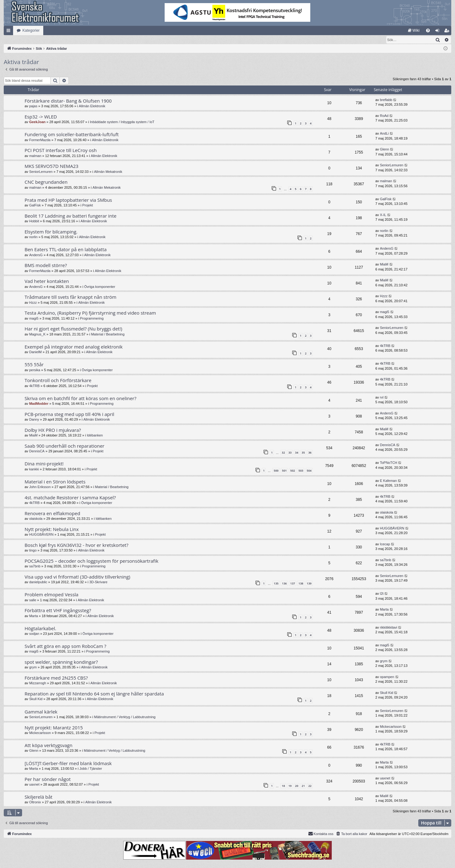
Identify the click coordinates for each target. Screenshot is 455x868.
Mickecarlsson (40, 733)
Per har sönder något (48, 779)
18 (283, 786)
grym (33, 667)
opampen (387, 677)
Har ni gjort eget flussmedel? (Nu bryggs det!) (73, 329)
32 (283, 453)
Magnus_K (38, 335)
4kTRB (385, 346)
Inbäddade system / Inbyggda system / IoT (122, 122)
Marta (34, 616)
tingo (33, 551)
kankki (34, 469)
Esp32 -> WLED (41, 117)
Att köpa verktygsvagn (49, 746)
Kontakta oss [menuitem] (321, 834)
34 (297, 453)
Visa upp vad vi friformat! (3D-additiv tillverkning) (77, 577)
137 (293, 584)
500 (276, 471)
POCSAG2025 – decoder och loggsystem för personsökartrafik (91, 561)
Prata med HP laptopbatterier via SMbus (68, 200)
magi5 (34, 319)
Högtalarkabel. (40, 629)
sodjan (34, 634)
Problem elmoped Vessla (52, 595)
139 (309, 584)
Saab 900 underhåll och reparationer (64, 446)
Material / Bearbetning (108, 335)
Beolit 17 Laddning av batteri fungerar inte (70, 216)
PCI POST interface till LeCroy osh (61, 150)
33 (290, 453)
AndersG (36, 255)
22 (310, 786)
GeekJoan (38, 122)
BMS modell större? (46, 265)
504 (309, 471)
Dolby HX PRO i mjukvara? (53, 430)
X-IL (383, 215)
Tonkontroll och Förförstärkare (58, 381)
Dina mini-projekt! (44, 464)
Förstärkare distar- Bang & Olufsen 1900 (68, 101)
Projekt (87, 205)
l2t (382, 594)
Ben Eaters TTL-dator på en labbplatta (66, 250)
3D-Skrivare (98, 582)
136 (284, 584)
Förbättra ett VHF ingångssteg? (58, 611)
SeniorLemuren (41, 172)
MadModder (39, 404)
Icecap (385, 544)
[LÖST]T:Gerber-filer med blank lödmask (68, 764)
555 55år (34, 365)
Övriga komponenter (100, 287)
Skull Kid (36, 699)
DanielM (35, 352)
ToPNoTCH (389, 463)
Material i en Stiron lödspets (55, 482)
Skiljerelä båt (38, 797)
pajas (33, 106)
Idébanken (95, 436)
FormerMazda (40, 140)
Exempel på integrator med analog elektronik (74, 347)
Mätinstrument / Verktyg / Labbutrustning (125, 717)
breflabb (386, 100)
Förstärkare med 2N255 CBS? (56, 678)
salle (33, 600)
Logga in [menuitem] (439, 32)
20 (297, 786)
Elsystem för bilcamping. (51, 232)
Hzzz (33, 303)
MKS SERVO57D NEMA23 (52, 166)
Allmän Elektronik (92, 106)
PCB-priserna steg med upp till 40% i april (69, 414)
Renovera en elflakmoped (52, 514)
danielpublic (38, 582)
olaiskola (36, 519)
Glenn (385, 150)
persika (35, 370)
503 (301, 471)
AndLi (384, 134)
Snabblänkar (10, 32)
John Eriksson (40, 487)
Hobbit (34, 221)
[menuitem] (414, 30)
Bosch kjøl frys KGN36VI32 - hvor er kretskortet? (76, 545)
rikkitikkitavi (389, 628)
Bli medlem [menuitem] (448, 32)
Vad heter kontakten (47, 281)
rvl (382, 398)
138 (301, 584)
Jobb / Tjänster (91, 769)
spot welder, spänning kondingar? (61, 662)
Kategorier (31, 30)
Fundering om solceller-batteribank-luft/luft (72, 135)
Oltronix (35, 802)
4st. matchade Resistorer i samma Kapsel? (70, 498)
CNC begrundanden (46, 182)
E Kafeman (388, 481)
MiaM (384, 265)
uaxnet (34, 785)
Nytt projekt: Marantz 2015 (54, 728)
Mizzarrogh (38, 683)
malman (35, 156)
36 (310, 453)
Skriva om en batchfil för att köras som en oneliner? (80, 399)
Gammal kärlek (41, 712)
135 (276, 584)
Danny (34, 420)
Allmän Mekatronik (108, 172)
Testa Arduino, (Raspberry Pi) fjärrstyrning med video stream (90, 313)
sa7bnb (35, 566)
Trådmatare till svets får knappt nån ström (70, 297)
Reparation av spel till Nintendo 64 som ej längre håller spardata (94, 694)
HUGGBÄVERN (41, 535)
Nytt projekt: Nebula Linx (52, 529)
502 (293, 471)
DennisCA (37, 451)
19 (290, 786)
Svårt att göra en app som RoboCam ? (65, 646)
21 (303, 786)
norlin (33, 237)
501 (284, 471)
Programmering (92, 319)
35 (303, 453)
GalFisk (35, 205)
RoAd (384, 116)
